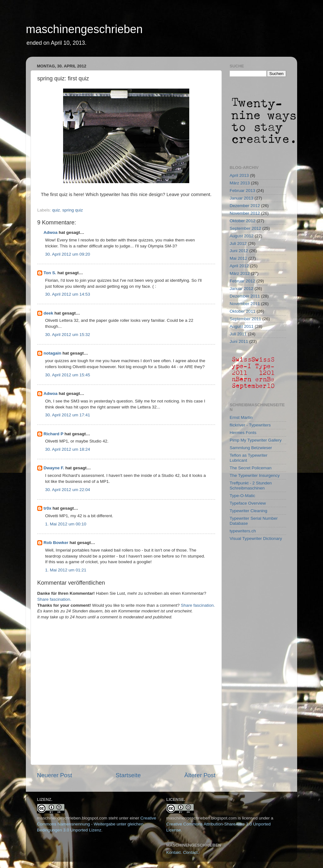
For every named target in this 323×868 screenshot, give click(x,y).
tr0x (47, 508)
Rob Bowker (56, 543)
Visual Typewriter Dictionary (256, 538)
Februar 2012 (242, 281)
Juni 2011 (239, 341)
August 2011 (242, 326)
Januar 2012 (241, 289)
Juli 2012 (238, 243)
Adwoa (50, 232)
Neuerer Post (54, 775)
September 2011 (245, 319)
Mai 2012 (238, 258)
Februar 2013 (242, 191)
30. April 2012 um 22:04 (68, 490)
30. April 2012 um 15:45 (68, 375)
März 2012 (240, 273)
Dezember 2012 (245, 206)
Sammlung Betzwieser (251, 448)
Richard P (53, 434)
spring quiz (73, 210)
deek (48, 313)
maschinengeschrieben (84, 29)
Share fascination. (54, 599)
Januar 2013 (241, 198)
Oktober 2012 (243, 221)
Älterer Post (200, 775)
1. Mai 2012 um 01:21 (66, 570)
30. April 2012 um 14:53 (68, 294)
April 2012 (239, 266)
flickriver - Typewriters (250, 425)
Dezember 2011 (245, 296)
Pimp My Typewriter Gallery (256, 440)
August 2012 (242, 236)
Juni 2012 (239, 251)
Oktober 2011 (243, 311)
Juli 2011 (238, 334)
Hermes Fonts (243, 433)
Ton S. (50, 273)
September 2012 (245, 228)
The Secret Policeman (251, 468)
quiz (56, 210)
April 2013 (239, 175)
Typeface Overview (248, 503)
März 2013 (240, 183)
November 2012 (245, 213)
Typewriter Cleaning (248, 511)
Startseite (128, 775)
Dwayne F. (54, 468)
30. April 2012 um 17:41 (68, 415)
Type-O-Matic (242, 496)
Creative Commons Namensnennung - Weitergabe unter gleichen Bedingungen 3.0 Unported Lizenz (97, 824)
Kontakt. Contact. (183, 852)
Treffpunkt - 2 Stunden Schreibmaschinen (251, 486)
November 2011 (245, 304)
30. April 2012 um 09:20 (68, 254)
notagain (52, 353)
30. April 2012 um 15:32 (68, 335)
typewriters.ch (243, 531)
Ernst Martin (241, 417)
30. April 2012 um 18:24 (68, 449)
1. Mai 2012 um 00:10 (66, 524)
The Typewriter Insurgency (255, 475)
